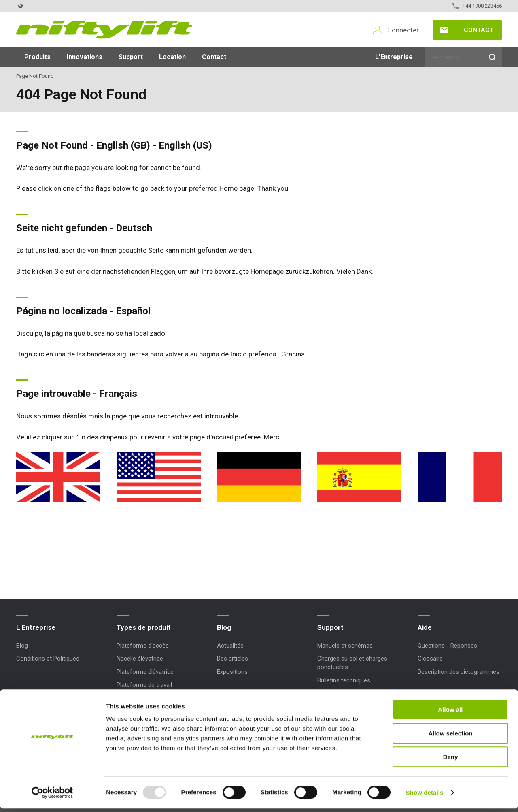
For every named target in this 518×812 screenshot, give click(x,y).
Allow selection (450, 737)
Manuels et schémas (345, 646)
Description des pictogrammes (459, 672)
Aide (425, 627)
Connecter (403, 30)
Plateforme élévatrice (145, 672)
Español (133, 311)
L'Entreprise (394, 57)
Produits (37, 57)
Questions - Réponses (447, 646)
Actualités (230, 646)
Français (118, 394)
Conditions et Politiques (48, 659)
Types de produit (144, 627)
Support (131, 57)
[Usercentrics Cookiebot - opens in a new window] (52, 796)
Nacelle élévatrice (140, 659)
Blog (22, 646)
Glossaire (430, 659)
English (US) (185, 145)
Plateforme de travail (144, 685)
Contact (479, 30)
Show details (425, 796)
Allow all (451, 713)
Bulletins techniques (344, 680)
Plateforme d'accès (143, 646)
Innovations (85, 57)
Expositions (232, 672)
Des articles (232, 659)
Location (172, 57)
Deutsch (134, 228)
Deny (451, 760)
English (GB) (123, 145)
